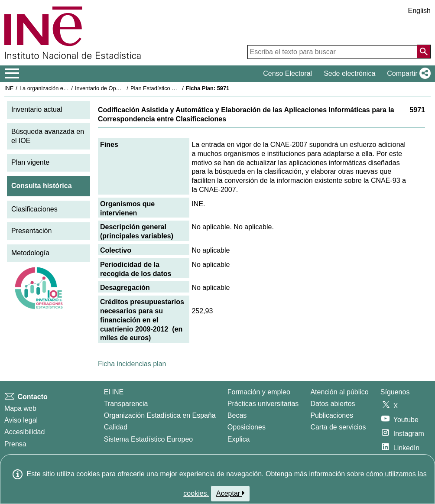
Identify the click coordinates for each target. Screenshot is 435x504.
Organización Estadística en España (160, 415)
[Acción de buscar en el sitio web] (424, 52)
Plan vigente (30, 162)
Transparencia (126, 404)
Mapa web (20, 408)
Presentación (31, 231)
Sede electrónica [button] (349, 73)
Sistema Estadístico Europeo (148, 439)
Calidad (116, 427)
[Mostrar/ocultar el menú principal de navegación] (12, 74)
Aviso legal (21, 420)
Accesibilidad (24, 432)
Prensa (15, 444)
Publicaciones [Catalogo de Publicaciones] (332, 415)
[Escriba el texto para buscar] (332, 52)
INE (9, 88)
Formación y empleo (259, 392)
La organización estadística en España (67, 88)
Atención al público (339, 392)
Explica (239, 439)
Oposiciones (247, 427)
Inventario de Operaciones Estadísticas (123, 88)
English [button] (419, 11)
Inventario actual (37, 109)
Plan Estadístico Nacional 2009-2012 (176, 88)
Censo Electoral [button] (287, 73)
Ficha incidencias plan (132, 364)
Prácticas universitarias (263, 404)
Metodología (30, 253)
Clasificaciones (34, 209)
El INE (114, 392)
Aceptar (230, 493)
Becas (237, 415)
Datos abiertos (333, 404)
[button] (407, 74)
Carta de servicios (338, 427)
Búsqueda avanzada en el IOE (48, 136)
